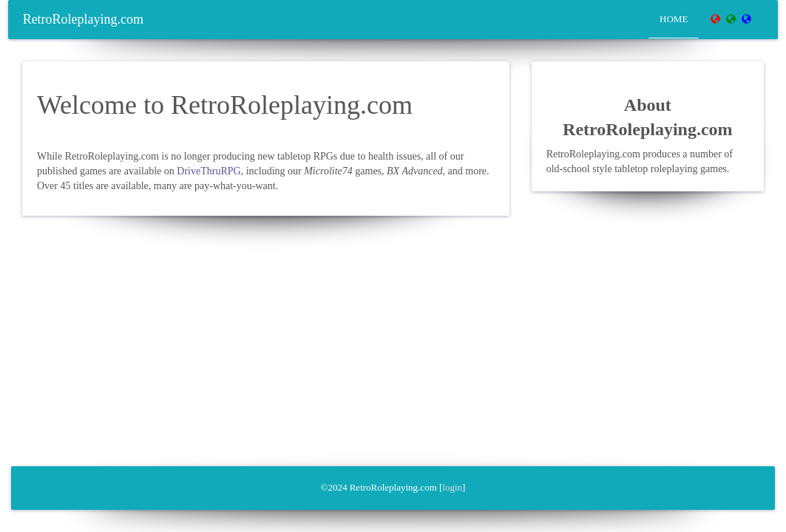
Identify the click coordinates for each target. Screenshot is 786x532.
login (452, 487)
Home (674, 19)
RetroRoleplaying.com (83, 19)
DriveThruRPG (209, 171)
